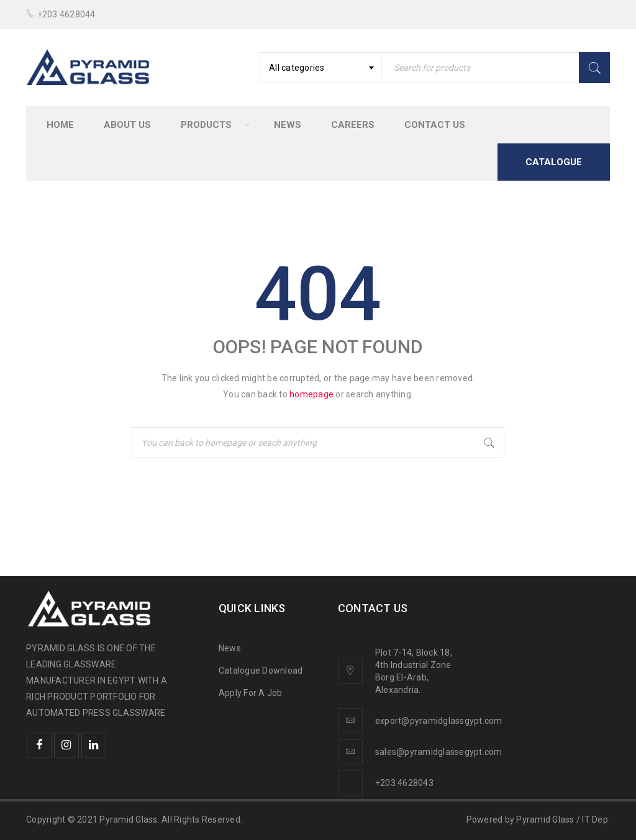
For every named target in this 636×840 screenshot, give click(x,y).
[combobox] (321, 68)
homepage (311, 394)
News (230, 648)
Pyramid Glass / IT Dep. (563, 820)
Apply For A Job (251, 693)
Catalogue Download (262, 671)
